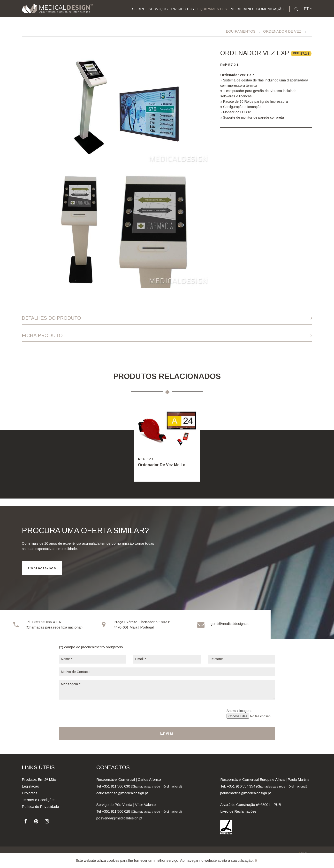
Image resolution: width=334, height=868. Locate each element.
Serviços (158, 9)
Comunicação (270, 9)
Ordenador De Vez (282, 31)
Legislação (30, 786)
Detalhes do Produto (51, 318)
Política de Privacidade (40, 807)
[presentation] (96, 713)
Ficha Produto (42, 335)
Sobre (139, 9)
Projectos (182, 9)
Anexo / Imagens (239, 711)
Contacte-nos (42, 568)
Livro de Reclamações (238, 811)
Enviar (167, 733)
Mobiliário (242, 9)
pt (308, 9)
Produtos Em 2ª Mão (39, 779)
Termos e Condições (39, 800)
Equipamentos (212, 9)
